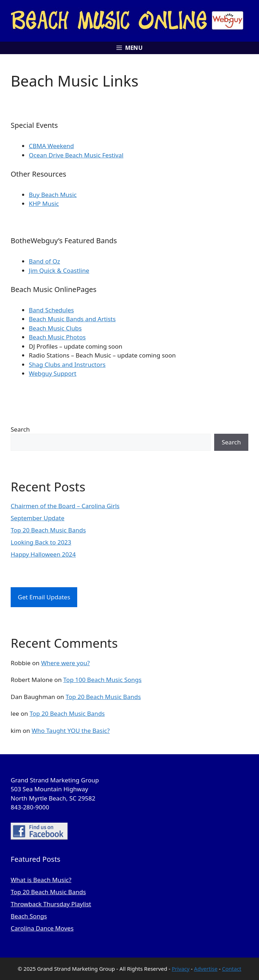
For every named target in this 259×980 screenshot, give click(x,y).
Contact (232, 969)
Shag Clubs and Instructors (67, 364)
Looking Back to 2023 (41, 542)
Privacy (181, 969)
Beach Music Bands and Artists (72, 319)
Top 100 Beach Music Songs (102, 680)
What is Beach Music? (41, 880)
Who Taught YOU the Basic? (71, 731)
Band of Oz (44, 261)
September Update (38, 518)
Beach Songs (29, 916)
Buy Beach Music (53, 195)
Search (20, 429)
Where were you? (65, 663)
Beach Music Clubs (55, 328)
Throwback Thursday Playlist (51, 904)
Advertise (206, 969)
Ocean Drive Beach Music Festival (76, 155)
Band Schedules (51, 310)
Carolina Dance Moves (42, 928)
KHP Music (44, 204)
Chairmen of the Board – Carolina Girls (65, 506)
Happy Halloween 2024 (43, 554)
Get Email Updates (44, 597)
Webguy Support (53, 373)
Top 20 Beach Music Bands (48, 530)
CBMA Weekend (51, 146)
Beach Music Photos (57, 337)
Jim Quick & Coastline (59, 270)
